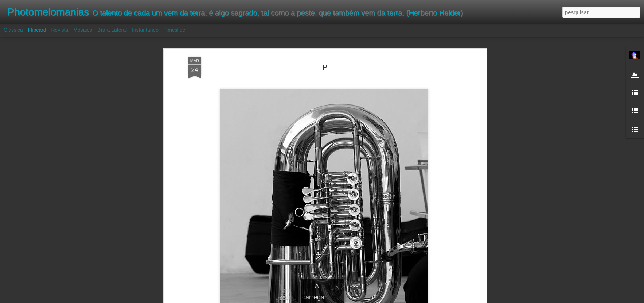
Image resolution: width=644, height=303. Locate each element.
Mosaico (83, 30)
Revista (60, 30)
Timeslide (174, 30)
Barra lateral (112, 30)
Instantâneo (145, 30)
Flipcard (37, 30)
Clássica (13, 30)
